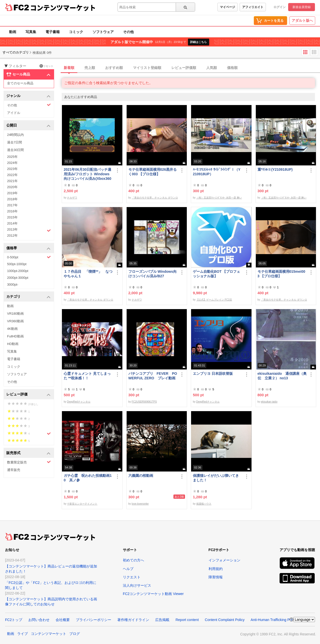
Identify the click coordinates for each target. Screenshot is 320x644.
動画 (13, 32)
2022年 (12, 175)
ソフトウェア (103, 32)
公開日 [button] (28, 126)
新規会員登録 (302, 7)
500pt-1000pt (17, 264)
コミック (76, 32)
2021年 (12, 181)
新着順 (69, 68)
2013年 (29, 230)
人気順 (212, 68)
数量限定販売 (29, 462)
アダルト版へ (302, 20)
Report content (187, 620)
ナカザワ (72, 198)
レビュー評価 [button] (28, 395)
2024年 (12, 163)
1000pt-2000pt (18, 271)
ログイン (280, 7)
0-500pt (29, 257)
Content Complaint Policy (225, 620)
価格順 (232, 68)
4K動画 (12, 329)
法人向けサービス (137, 585)
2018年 (12, 199)
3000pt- (13, 284)
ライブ (22, 634)
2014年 (12, 223)
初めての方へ (133, 560)
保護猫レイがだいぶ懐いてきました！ (216, 478)
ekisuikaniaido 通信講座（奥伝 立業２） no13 (282, 376)
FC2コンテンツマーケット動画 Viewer (153, 594)
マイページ (227, 7)
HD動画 (13, 344)
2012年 (12, 236)
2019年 (12, 193)
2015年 (12, 217)
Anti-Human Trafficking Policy (274, 620)
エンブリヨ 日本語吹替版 (213, 374)
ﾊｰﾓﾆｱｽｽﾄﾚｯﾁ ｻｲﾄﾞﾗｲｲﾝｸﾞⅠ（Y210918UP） (217, 172)
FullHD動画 (15, 336)
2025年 (12, 157)
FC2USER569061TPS (144, 402)
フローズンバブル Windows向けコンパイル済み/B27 (153, 274)
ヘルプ (128, 569)
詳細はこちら (198, 42)
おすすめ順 (114, 68)
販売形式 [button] (28, 453)
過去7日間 (15, 142)
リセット (46, 66)
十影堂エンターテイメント (82, 504)
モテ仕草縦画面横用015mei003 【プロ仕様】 (281, 274)
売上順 (90, 68)
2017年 (12, 205)
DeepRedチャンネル (79, 402)
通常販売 (14, 470)
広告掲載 (162, 620)
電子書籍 (53, 32)
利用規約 (216, 569)
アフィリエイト (253, 7)
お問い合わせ (39, 620)
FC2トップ (14, 620)
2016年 (12, 211)
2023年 (12, 169)
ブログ (75, 634)
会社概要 (63, 620)
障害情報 (216, 577)
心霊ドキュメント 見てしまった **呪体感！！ (87, 376)
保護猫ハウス (204, 504)
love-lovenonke (140, 504)
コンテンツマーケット (63, 8)
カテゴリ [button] (28, 297)
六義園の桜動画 (141, 476)
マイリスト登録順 (147, 68)
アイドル (14, 113)
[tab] (191, 68)
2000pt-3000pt (18, 278)
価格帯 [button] (28, 248)
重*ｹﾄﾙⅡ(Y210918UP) (275, 169)
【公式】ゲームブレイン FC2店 (214, 300)
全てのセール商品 (20, 83)
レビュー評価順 (184, 68)
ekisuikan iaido (269, 402)
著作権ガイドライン (133, 620)
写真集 (31, 32)
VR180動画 (15, 314)
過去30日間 (15, 150)
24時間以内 (15, 135)
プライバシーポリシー (94, 620)
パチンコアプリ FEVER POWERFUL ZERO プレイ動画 (153, 376)
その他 (128, 32)
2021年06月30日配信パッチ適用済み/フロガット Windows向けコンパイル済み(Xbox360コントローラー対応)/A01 (87, 174)
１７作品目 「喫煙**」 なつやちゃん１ (88, 274)
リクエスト (132, 577)
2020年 (12, 187)
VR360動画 (15, 321)
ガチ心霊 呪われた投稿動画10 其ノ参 (88, 478)
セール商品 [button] (28, 75)
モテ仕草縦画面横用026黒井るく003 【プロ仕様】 (153, 172)
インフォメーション (224, 560)
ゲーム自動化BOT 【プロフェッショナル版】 (216, 274)
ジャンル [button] (28, 96)
